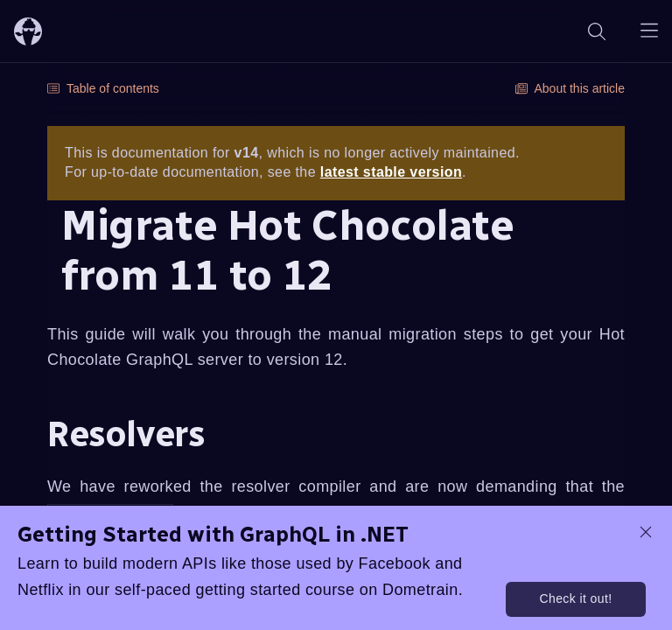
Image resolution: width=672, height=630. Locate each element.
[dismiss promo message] (646, 532)
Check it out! (575, 598)
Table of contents (103, 88)
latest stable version (391, 172)
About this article (570, 88)
